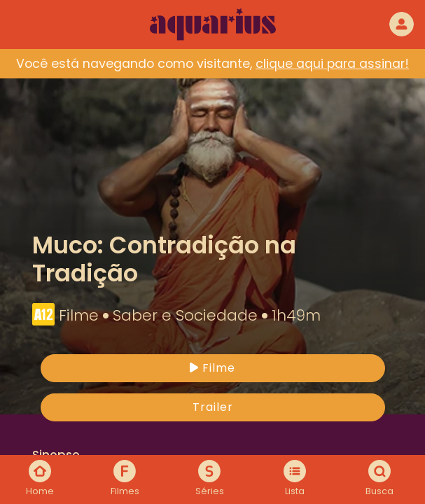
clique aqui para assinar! (332, 64)
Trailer (213, 407)
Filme (212, 368)
